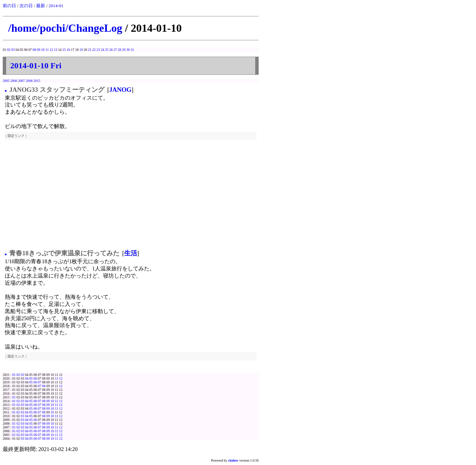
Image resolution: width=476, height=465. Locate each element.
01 (14, 375)
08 (34, 50)
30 (128, 50)
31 (132, 50)
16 (68, 50)
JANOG (120, 90)
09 (39, 50)
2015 (37, 81)
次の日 (26, 6)
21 (90, 50)
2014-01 (56, 6)
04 (27, 378)
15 (64, 50)
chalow (233, 460)
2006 (14, 81)
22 (94, 50)
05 (31, 378)
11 (47, 50)
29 (124, 50)
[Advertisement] (131, 195)
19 (81, 50)
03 (13, 50)
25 (107, 50)
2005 (6, 81)
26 (111, 50)
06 (35, 378)
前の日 (9, 6)
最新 (41, 6)
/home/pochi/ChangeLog (65, 28)
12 (51, 50)
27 (115, 50)
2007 (21, 81)
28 (119, 50)
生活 (131, 253)
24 (102, 50)
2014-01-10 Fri (36, 66)
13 (56, 50)
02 (9, 50)
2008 (29, 81)
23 (98, 50)
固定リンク (16, 136)
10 (43, 50)
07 (40, 382)
